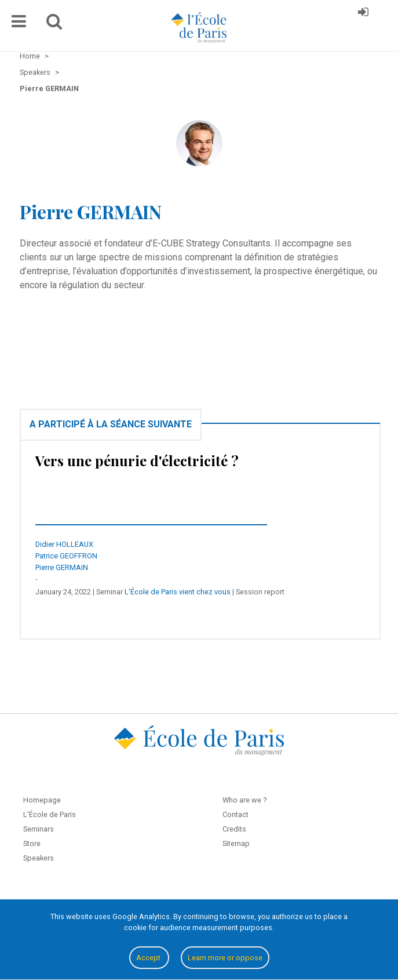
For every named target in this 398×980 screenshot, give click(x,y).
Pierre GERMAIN (62, 567)
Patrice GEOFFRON (66, 556)
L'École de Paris (50, 814)
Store (32, 843)
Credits (234, 829)
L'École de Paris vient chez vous (178, 592)
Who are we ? (244, 800)
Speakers (39, 858)
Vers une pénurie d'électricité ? (137, 460)
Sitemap (236, 843)
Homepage (42, 800)
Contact (235, 814)
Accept (149, 958)
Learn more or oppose (225, 958)
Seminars (39, 829)
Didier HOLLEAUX (64, 544)
